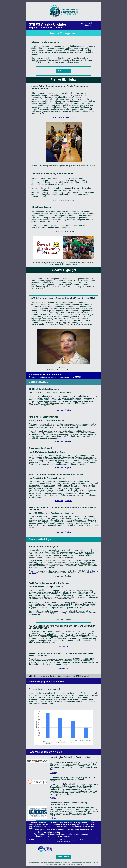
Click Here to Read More (63, 117)
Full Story (54, 773)
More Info (59, 410)
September (89, 25)
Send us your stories (41, 676)
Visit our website (63, 71)
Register (68, 410)
